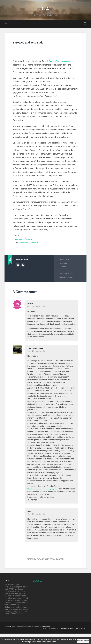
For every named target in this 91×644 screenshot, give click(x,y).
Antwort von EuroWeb (24, 247)
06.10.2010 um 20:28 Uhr (37, 359)
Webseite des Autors (23, 273)
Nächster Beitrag (66, 285)
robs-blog (63, 271)
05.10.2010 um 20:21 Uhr (37, 314)
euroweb (63, 275)
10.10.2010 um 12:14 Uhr (37, 522)
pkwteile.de (38, 589)
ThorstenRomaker (36, 357)
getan (52, 238)
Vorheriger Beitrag (67, 282)
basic (45, 12)
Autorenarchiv (18, 273)
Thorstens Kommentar (30, 251)
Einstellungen (81, 641)
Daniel (31, 312)
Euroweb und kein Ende (39, 50)
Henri (30, 519)
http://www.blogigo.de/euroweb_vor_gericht (45, 497)
